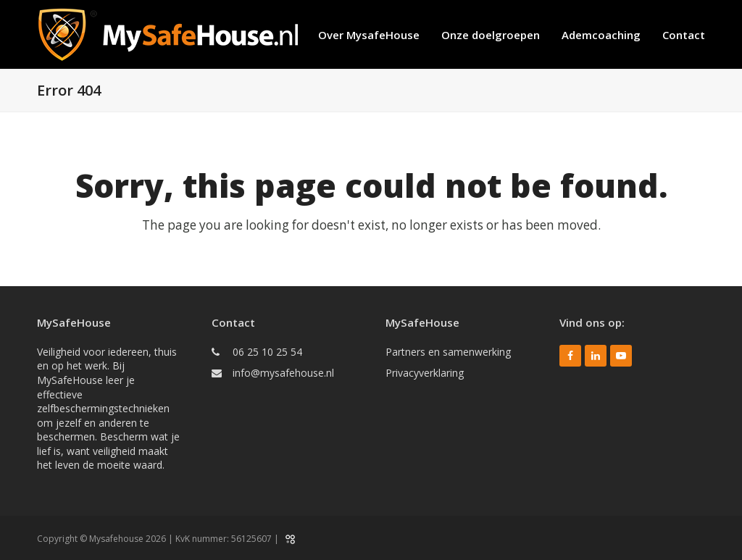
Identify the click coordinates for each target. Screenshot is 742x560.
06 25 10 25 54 (267, 352)
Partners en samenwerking (448, 352)
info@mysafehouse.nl (283, 373)
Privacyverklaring (425, 373)
